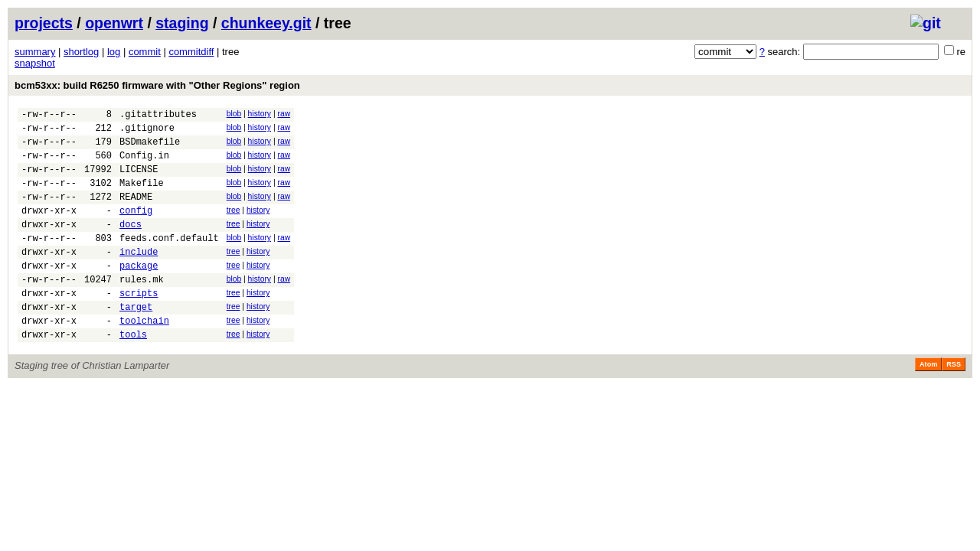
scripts (139, 325)
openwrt (114, 23)
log (114, 52)
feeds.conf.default (169, 261)
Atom (928, 403)
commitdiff (191, 52)
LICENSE (139, 180)
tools (133, 373)
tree (234, 226)
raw (284, 114)
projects (44, 23)
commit (145, 52)
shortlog (81, 52)
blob (234, 114)
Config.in (144, 164)
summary (35, 52)
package (139, 293)
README (136, 212)
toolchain (144, 357)
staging (182, 23)
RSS (954, 403)
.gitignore (147, 132)
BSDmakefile (150, 148)
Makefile (142, 196)
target (136, 341)
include (139, 277)
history (260, 114)
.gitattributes (158, 116)
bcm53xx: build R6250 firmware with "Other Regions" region (157, 85)
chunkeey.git (266, 23)
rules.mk (142, 309)
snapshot (35, 63)
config (136, 228)
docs (131, 245)
